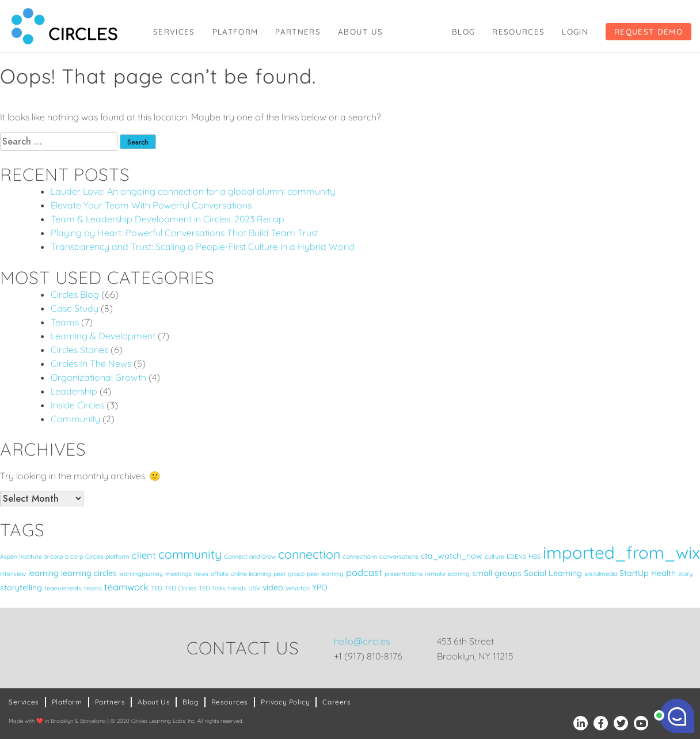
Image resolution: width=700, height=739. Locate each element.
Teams (65, 322)
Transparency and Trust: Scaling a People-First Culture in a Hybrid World (203, 247)
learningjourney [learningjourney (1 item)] (141, 574)
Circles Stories (79, 350)
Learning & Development (103, 336)
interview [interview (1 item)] (13, 574)
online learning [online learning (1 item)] (251, 574)
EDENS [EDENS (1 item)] (516, 556)
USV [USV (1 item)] (254, 588)
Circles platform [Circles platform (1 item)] (107, 556)
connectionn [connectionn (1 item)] (360, 556)
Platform (235, 32)
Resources (518, 32)
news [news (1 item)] (201, 574)
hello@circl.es (362, 641)
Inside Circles (77, 405)
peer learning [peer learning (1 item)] (325, 574)
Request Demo (648, 32)
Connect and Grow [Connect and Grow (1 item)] (250, 556)
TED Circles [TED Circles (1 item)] (180, 588)
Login (575, 32)
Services (174, 32)
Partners (298, 32)
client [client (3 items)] (144, 555)
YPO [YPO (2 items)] (320, 588)
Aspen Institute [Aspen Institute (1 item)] (21, 556)
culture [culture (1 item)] (494, 556)
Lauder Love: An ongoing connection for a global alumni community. (194, 191)
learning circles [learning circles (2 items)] (89, 573)
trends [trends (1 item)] (237, 588)
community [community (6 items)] (190, 554)
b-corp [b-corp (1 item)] (54, 556)
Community (75, 419)
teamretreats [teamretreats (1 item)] (63, 588)
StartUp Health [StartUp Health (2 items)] (648, 573)
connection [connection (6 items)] (309, 554)
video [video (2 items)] (273, 588)
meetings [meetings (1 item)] (178, 574)
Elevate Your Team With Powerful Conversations (151, 205)
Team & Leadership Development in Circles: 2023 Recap (168, 219)
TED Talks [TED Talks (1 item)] (212, 588)
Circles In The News (91, 363)
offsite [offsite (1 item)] (220, 574)
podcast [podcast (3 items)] (364, 572)
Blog (463, 32)
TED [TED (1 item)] (157, 588)
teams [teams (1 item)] (93, 588)
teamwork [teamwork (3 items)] (126, 587)
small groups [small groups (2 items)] (497, 573)
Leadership (74, 391)
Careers (336, 702)
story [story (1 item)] (685, 574)
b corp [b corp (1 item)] (74, 556)
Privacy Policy (285, 702)
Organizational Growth (98, 377)
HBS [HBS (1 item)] (534, 556)
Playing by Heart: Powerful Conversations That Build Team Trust (184, 233)
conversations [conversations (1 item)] (399, 556)
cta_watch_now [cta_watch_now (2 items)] (452, 556)
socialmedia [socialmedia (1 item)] (601, 574)
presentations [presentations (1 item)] (404, 574)
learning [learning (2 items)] (43, 573)
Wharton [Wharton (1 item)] (298, 588)
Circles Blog (75, 294)
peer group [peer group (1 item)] (289, 574)
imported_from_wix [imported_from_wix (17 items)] (621, 552)
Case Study (75, 308)
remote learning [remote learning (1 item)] (447, 574)
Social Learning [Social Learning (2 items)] (553, 573)
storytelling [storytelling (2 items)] (21, 588)
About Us (361, 32)
